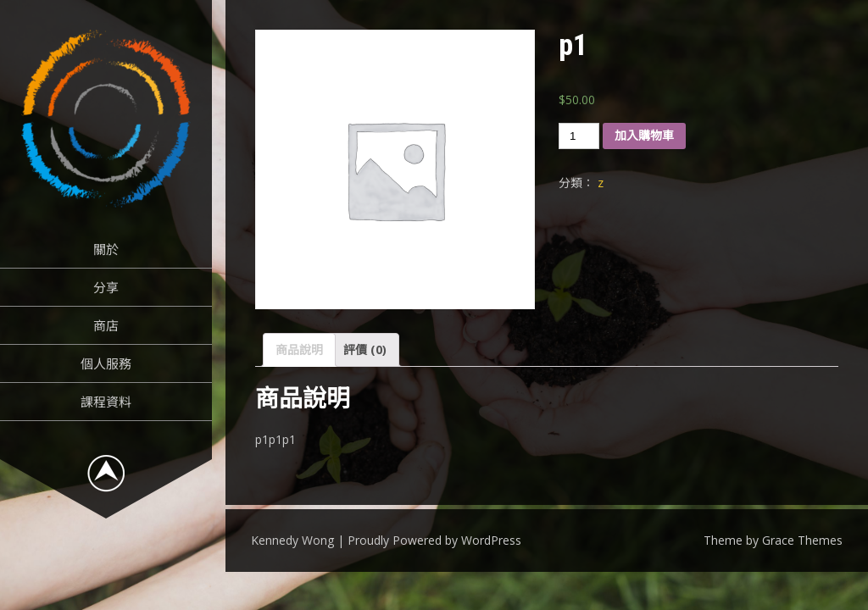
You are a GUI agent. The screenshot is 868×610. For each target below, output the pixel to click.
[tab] (299, 350)
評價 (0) (365, 349)
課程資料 (106, 402)
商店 (106, 325)
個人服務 (106, 363)
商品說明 (299, 349)
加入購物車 (644, 136)
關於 (106, 249)
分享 (106, 287)
